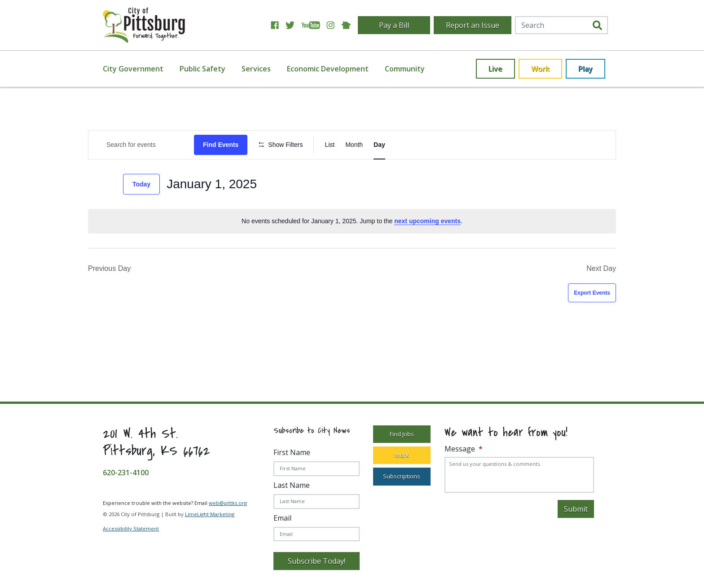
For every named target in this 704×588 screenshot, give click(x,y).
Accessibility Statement (131, 528)
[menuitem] (139, 69)
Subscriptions (402, 476)
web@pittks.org (228, 503)
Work (540, 69)
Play (585, 69)
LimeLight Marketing (210, 514)
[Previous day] (93, 184)
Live (495, 69)
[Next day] (111, 184)
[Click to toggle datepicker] (212, 184)
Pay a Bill (394, 25)
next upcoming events (427, 221)
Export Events (592, 293)
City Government (133, 69)
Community (405, 69)
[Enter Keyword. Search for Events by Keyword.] (141, 145)
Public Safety (202, 69)
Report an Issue (473, 25)
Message (464, 449)
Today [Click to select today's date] (141, 184)
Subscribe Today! (317, 561)
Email (282, 518)
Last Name (292, 485)
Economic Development (328, 69)
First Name (292, 452)
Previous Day (109, 268)
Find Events (221, 145)
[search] (597, 25)
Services (256, 69)
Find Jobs (402, 434)
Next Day (601, 268)
